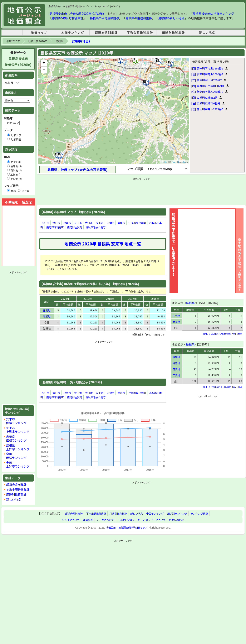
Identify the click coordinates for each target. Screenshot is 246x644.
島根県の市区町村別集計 (67, 18)
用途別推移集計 (173, 32)
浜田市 (56, 223)
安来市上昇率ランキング (18, 430)
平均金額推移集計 (140, 32)
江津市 (110, 223)
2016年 (155, 299)
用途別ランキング (177, 514)
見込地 (176, 363)
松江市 (45, 223)
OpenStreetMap (180, 162)
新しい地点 (207, 32)
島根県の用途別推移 (139, 18)
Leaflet (164, 162)
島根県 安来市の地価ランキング (213, 14)
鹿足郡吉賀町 (75, 227)
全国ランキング (155, 514)
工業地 (176, 375)
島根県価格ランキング (16, 438)
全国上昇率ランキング (18, 464)
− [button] (44, 70)
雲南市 (121, 223)
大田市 (89, 223)
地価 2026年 (13, 41)
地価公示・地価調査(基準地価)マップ (127, 528)
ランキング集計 (199, 514)
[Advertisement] (18, 338)
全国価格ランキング (16, 456)
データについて (105, 520)
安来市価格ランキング (16, 421)
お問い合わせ (177, 520)
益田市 (78, 223)
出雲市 (67, 223)
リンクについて (71, 520)
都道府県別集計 (106, 32)
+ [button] (44, 63)
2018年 (110, 299)
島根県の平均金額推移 (104, 18)
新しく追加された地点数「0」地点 (223, 334)
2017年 (132, 299)
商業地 (47, 316)
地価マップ (39, 32)
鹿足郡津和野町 (55, 227)
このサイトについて (154, 520)
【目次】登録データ (128, 520)
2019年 (88, 299)
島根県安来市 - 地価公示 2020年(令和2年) (77, 14)
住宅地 (47, 310)
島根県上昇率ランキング (18, 447)
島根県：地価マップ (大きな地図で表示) (77, 170)
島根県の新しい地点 (171, 18)
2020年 (65, 299)
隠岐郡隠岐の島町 (95, 227)
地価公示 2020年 (38, 41)
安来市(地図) (81, 41)
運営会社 (88, 520)
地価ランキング (73, 32)
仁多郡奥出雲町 (137, 223)
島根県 (59, 41)
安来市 (100, 223)
